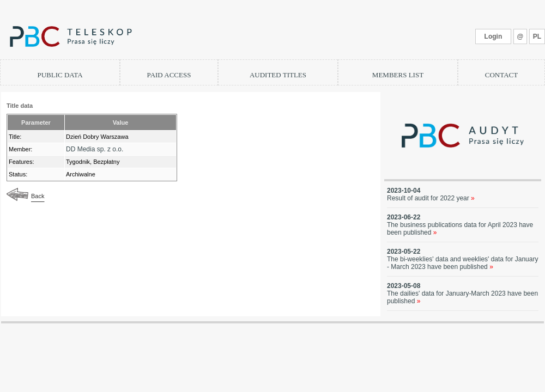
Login (493, 36)
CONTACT (501, 75)
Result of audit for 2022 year (431, 198)
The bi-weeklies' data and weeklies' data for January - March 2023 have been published (462, 263)
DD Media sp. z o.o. (95, 149)
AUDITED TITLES (278, 75)
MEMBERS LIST (398, 75)
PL (537, 36)
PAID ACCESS (169, 75)
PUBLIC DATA (60, 75)
